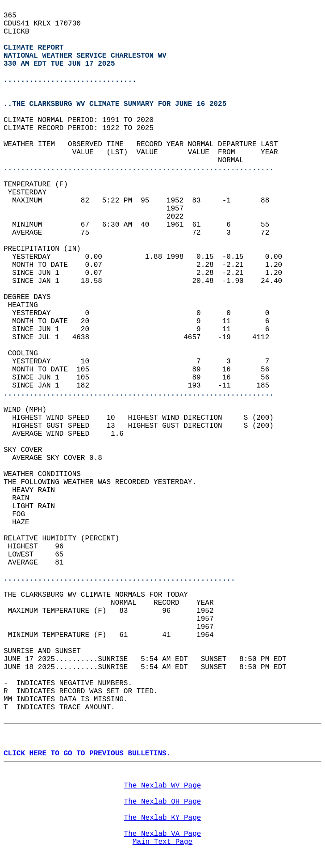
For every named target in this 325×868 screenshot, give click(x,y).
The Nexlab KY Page (163, 818)
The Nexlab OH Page (163, 802)
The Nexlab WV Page (163, 786)
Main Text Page (162, 842)
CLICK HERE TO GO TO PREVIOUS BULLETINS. (87, 754)
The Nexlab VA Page (163, 834)
